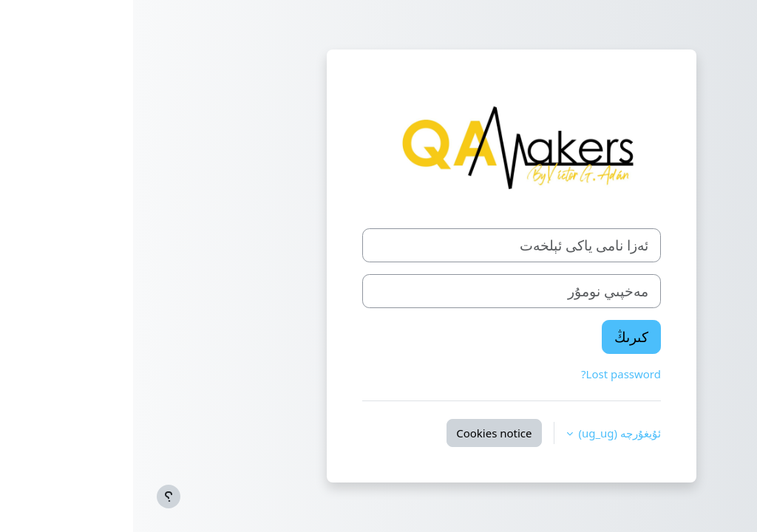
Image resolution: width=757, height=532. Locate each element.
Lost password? (488, 374)
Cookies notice (361, 433)
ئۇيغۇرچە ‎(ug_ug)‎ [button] (485, 433)
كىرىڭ (498, 337)
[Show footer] (35, 497)
